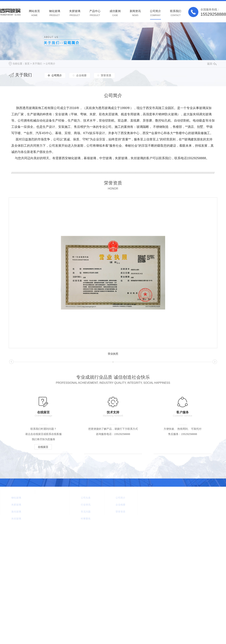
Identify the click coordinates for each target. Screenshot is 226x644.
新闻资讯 (135, 13)
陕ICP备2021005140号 (88, 536)
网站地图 (10, 543)
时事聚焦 (86, 519)
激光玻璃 (16, 512)
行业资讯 (86, 505)
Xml (26, 543)
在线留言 (43, 447)
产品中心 (95, 13)
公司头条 (86, 498)
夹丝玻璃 (16, 519)
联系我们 (176, 13)
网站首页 (34, 13)
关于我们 (37, 64)
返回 (212, 64)
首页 (27, 64)
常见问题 (86, 512)
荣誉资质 (106, 75)
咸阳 (123, 536)
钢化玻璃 (55, 13)
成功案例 (115, 13)
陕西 (117, 536)
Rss (20, 543)
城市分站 (107, 536)
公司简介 (155, 13)
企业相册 (81, 75)
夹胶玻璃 (75, 13)
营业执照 (113, 354)
